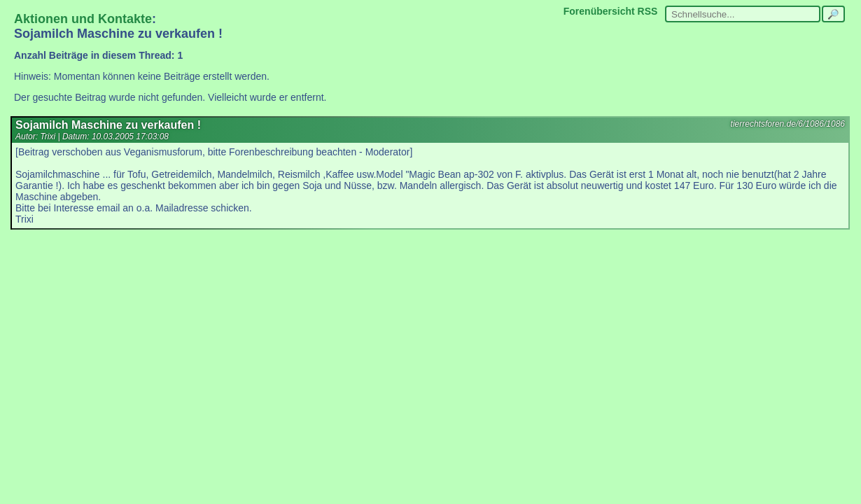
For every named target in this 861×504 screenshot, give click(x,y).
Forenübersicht (599, 11)
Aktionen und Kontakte (83, 19)
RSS (648, 11)
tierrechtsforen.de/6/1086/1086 (788, 124)
